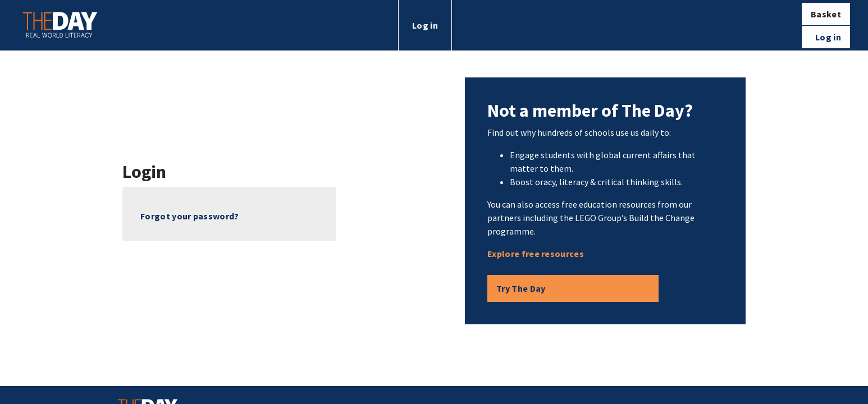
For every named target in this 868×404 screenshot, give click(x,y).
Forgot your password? (190, 216)
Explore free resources (536, 254)
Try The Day (521, 288)
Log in (425, 25)
